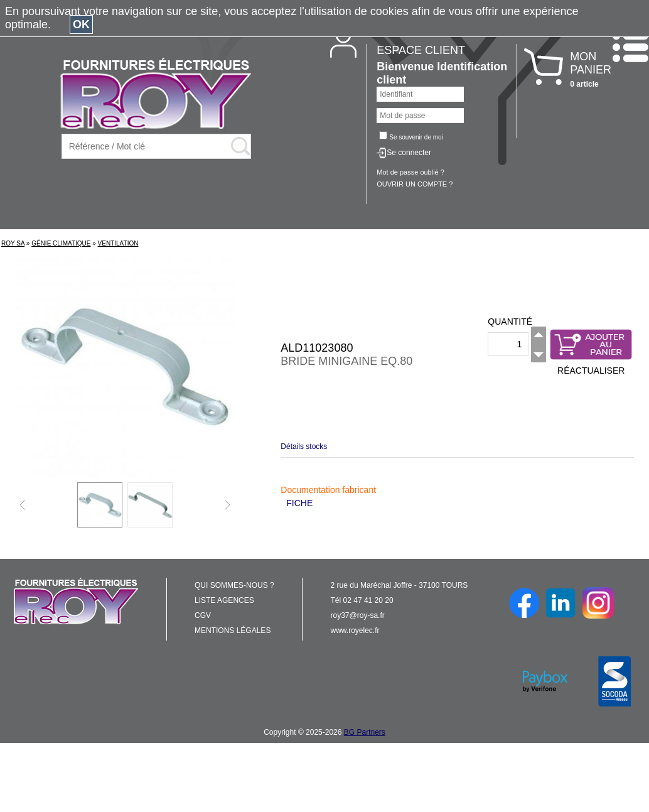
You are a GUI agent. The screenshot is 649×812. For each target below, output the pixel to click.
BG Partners (365, 732)
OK (81, 24)
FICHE (299, 503)
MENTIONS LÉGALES (233, 631)
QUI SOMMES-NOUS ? (234, 585)
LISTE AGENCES (224, 600)
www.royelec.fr (355, 631)
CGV (203, 615)
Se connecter (409, 153)
